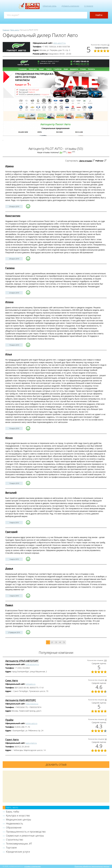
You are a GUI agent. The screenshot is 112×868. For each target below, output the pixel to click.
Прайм (9, 720)
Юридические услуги (18, 852)
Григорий (11, 532)
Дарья (9, 568)
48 (106, 680)
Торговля (11, 848)
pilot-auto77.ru (59, 43)
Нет (70, 152)
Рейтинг (100, 161)
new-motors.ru (32, 704)
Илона (9, 302)
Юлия (9, 438)
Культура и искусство (18, 816)
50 (108, 45)
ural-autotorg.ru (32, 664)
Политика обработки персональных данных (92, 866)
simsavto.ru (31, 684)
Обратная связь (50, 6)
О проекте (89, 6)
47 (106, 719)
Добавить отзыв (56, 765)
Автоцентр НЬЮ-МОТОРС (21, 700)
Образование (14, 827)
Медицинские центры (19, 819)
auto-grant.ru (31, 743)
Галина (10, 268)
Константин (13, 216)
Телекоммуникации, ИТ (19, 844)
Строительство (15, 840)
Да (61, 152)
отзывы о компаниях (32, 866)
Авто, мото (12, 807)
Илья (9, 354)
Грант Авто (12, 739)
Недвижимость (15, 823)
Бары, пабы (13, 812)
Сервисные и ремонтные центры (25, 836)
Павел (9, 605)
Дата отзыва (86, 161)
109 (105, 660)
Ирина (9, 166)
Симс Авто (12, 680)
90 (106, 700)
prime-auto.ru (32, 723)
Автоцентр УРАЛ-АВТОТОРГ (22, 661)
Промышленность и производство (26, 832)
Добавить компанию (70, 6)
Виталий (11, 493)
